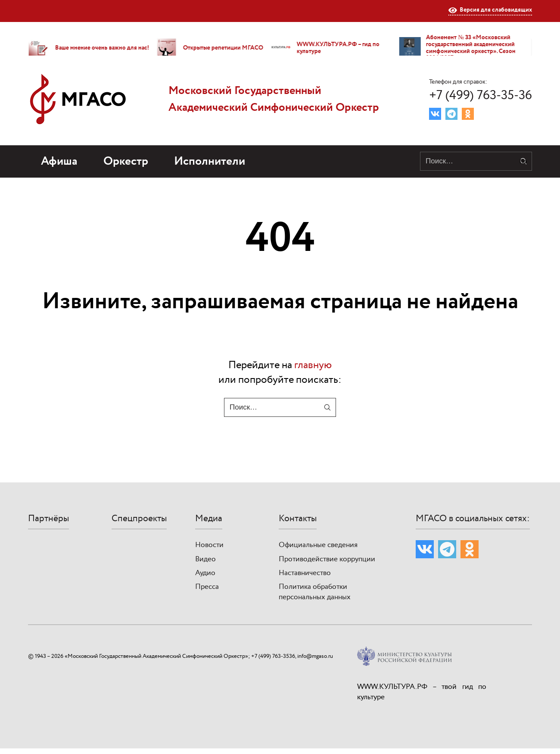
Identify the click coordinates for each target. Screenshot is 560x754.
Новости (209, 545)
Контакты (298, 519)
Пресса (207, 587)
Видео (205, 559)
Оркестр (126, 161)
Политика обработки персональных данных (315, 592)
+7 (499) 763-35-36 (481, 95)
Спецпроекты (139, 519)
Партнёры (48, 519)
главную (313, 365)
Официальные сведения (318, 545)
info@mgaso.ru (315, 656)
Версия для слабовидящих (490, 10)
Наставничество (305, 573)
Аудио (205, 573)
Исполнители (210, 161)
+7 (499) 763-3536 (273, 656)
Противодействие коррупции (327, 559)
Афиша (59, 161)
